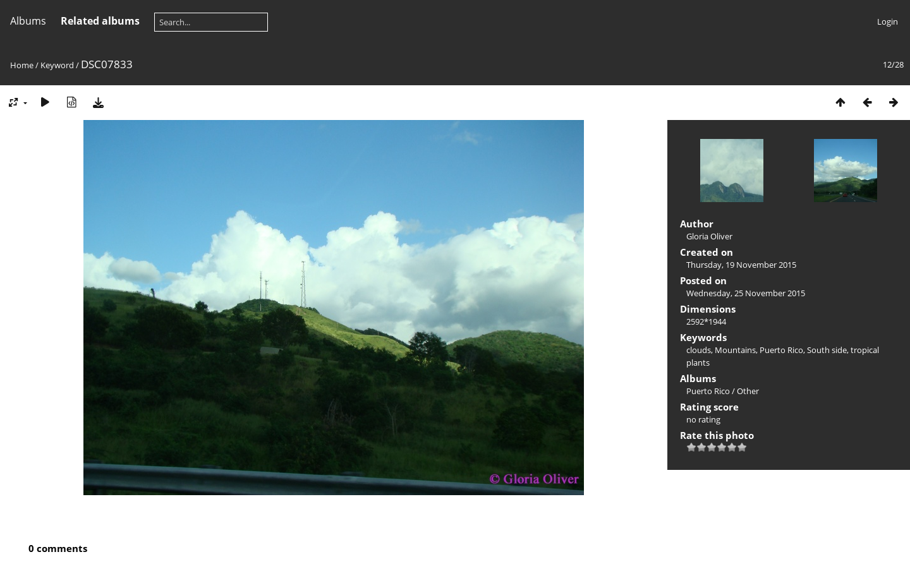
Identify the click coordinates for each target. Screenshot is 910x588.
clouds (699, 350)
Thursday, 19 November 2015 (741, 265)
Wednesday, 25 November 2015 (746, 293)
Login (888, 21)
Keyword (57, 65)
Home (22, 65)
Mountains (735, 350)
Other (748, 391)
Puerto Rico (781, 350)
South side (827, 350)
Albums (28, 21)
